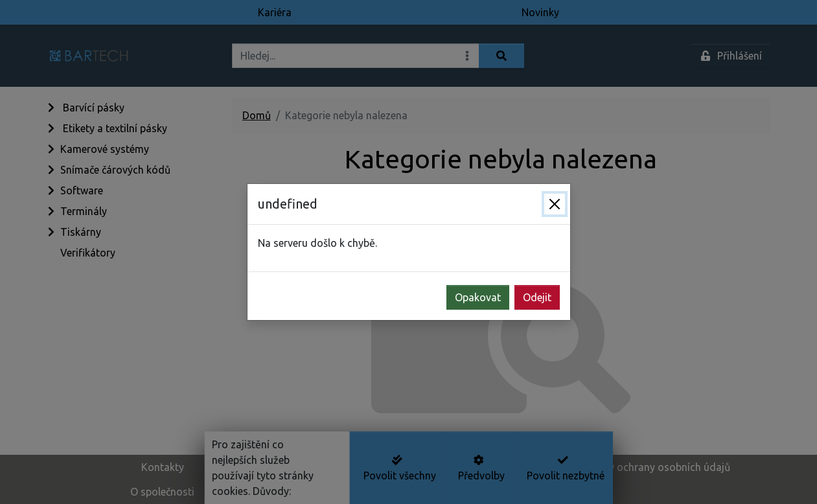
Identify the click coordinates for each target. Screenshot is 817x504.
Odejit (537, 297)
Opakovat (478, 297)
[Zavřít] (555, 204)
